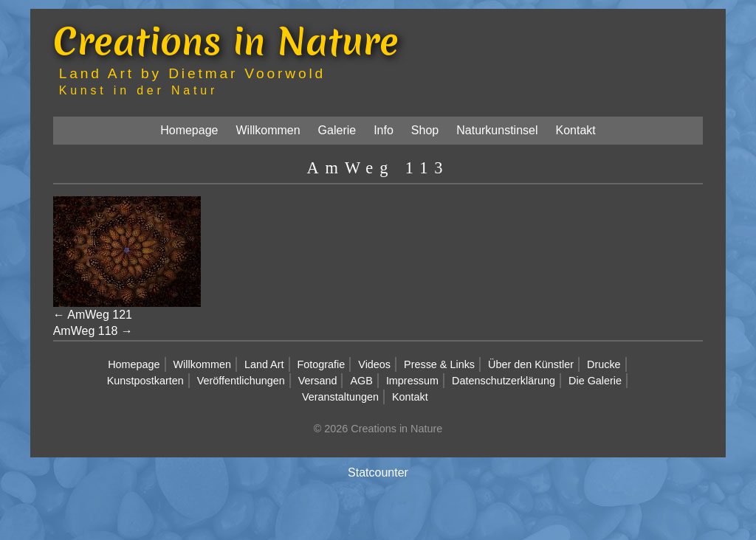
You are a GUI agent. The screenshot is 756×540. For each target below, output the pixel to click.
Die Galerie (595, 381)
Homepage (189, 130)
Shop (425, 130)
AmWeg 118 (86, 331)
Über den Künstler (531, 364)
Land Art (264, 364)
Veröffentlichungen (241, 381)
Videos (374, 364)
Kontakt (576, 130)
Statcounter (378, 472)
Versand (318, 381)
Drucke (604, 364)
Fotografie (322, 364)
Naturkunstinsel (497, 130)
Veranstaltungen (340, 397)
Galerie (337, 130)
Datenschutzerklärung (504, 381)
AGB (361, 381)
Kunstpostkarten (145, 381)
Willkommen (268, 130)
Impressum (412, 381)
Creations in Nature (226, 41)
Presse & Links (439, 364)
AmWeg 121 (100, 315)
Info (384, 130)
